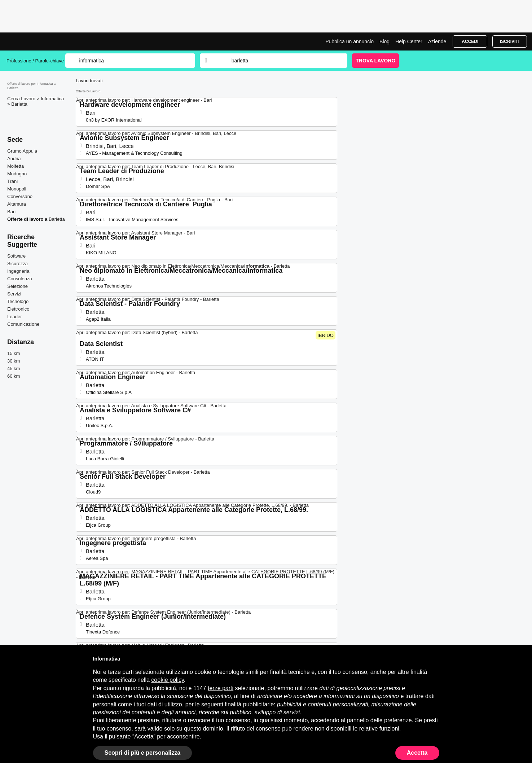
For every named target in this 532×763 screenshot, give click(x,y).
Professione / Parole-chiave (36, 61)
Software (16, 256)
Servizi (14, 294)
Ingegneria (18, 271)
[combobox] (282, 61)
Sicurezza (17, 264)
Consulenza (20, 279)
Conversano (20, 196)
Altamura (17, 204)
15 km (14, 353)
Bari (11, 212)
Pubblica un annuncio (349, 41)
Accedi (470, 41)
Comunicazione (23, 324)
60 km (14, 376)
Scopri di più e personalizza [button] (143, 753)
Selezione (17, 286)
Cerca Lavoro (22, 99)
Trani (12, 181)
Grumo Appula (22, 151)
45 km (14, 369)
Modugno (17, 174)
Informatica (52, 99)
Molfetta (16, 166)
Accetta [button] (417, 753)
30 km (14, 361)
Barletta (19, 104)
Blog (384, 41)
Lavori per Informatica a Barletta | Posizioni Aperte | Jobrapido (34, 41)
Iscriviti (510, 41)
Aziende (437, 41)
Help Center (409, 41)
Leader (14, 317)
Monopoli (17, 189)
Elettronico (18, 309)
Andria (14, 159)
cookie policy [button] (167, 680)
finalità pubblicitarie (249, 704)
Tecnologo (18, 301)
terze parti (221, 688)
